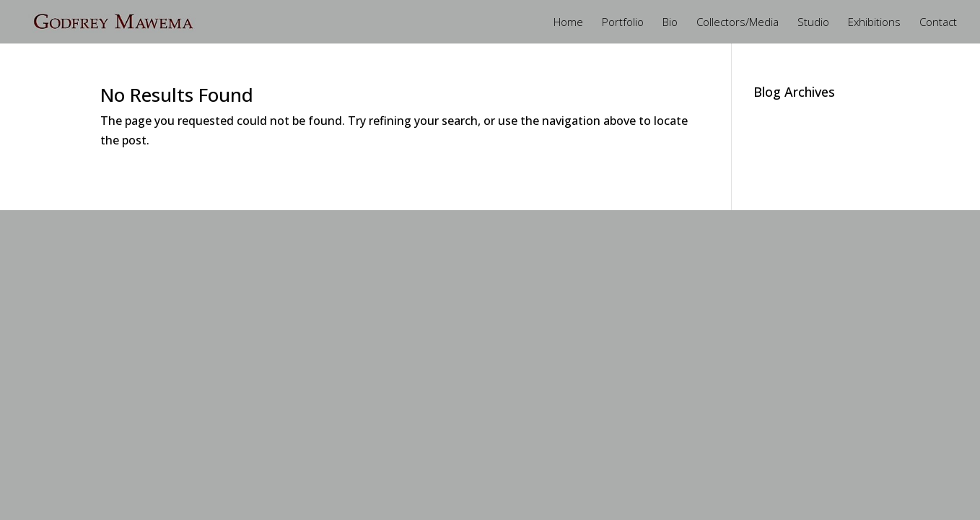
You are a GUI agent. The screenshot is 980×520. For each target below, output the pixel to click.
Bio (670, 23)
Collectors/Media (738, 23)
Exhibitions (874, 23)
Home (568, 23)
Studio (813, 23)
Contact (938, 23)
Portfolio (623, 23)
